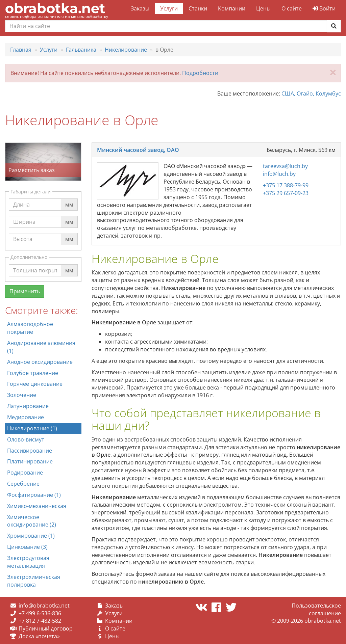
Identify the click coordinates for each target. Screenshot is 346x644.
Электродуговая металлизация (28, 562)
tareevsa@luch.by (285, 166)
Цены (263, 8)
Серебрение (23, 484)
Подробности (200, 73)
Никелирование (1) (32, 428)
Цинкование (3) (27, 547)
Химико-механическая (37, 506)
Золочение (22, 395)
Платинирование (30, 461)
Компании (232, 8)
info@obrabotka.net (44, 606)
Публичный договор (46, 628)
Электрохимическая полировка (34, 581)
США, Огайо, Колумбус (311, 93)
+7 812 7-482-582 (40, 621)
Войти (324, 8)
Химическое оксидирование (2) (32, 521)
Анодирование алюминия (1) (41, 347)
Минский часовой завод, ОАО (138, 150)
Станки (198, 8)
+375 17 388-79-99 (286, 185)
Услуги (169, 8)
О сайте (292, 8)
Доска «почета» (39, 636)
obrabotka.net (55, 8)
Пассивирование (30, 451)
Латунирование (28, 406)
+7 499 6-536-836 (40, 613)
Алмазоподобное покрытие (30, 328)
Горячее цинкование (35, 384)
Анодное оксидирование (40, 362)
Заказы (140, 8)
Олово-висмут (26, 439)
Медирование (26, 417)
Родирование (25, 473)
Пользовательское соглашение (316, 609)
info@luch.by (279, 174)
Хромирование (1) (31, 536)
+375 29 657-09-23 (286, 193)
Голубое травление (33, 373)
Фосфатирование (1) (34, 495)
